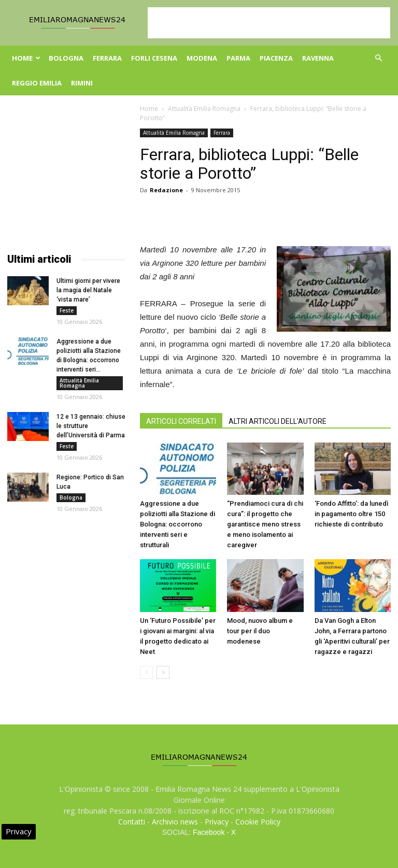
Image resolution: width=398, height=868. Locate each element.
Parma (238, 58)
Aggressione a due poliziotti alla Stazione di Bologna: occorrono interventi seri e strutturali (177, 524)
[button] (378, 58)
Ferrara (107, 58)
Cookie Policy (258, 822)
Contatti (132, 822)
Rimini (82, 83)
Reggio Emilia (37, 83)
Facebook (209, 832)
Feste (67, 310)
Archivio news (175, 822)
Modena (202, 58)
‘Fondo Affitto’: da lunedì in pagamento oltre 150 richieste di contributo (351, 514)
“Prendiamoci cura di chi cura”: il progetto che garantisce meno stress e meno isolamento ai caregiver (265, 524)
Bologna (66, 58)
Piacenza (276, 58)
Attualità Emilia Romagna (204, 109)
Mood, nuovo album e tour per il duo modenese (260, 631)
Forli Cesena (154, 58)
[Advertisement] (269, 23)
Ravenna (318, 58)
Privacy (217, 822)
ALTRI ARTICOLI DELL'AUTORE (278, 421)
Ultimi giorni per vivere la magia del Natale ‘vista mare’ (88, 290)
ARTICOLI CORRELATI (181, 421)
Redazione (166, 190)
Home (26, 58)
